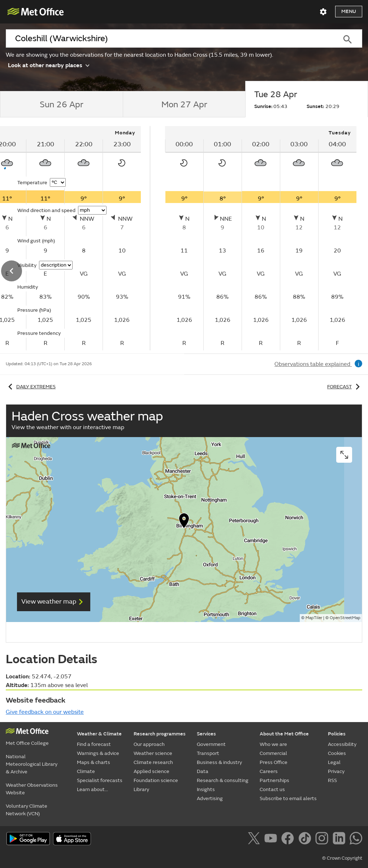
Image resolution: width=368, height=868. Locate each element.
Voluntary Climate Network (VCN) (27, 810)
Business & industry (219, 762)
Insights (206, 789)
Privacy (336, 771)
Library (141, 789)
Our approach (149, 744)
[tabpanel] (261, 238)
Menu (349, 11)
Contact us (272, 789)
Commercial (273, 753)
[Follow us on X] (255, 839)
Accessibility (342, 744)
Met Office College (27, 743)
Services (206, 734)
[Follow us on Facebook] (289, 839)
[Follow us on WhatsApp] (356, 839)
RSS (332, 780)
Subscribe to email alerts (288, 798)
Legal (334, 762)
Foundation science (156, 780)
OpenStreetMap (345, 618)
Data (203, 771)
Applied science (151, 771)
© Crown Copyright (342, 858)
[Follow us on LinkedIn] (340, 839)
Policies (337, 734)
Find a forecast (94, 744)
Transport (208, 753)
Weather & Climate (99, 734)
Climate (86, 771)
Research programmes (160, 734)
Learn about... (92, 789)
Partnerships (274, 780)
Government (211, 744)
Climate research (153, 762)
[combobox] (169, 39)
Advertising (210, 798)
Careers (269, 771)
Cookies (337, 753)
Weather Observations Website (32, 789)
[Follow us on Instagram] (323, 839)
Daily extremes (31, 387)
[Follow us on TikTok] (306, 839)
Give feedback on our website (45, 712)
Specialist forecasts (100, 780)
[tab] (61, 104)
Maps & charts (94, 762)
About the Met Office (284, 734)
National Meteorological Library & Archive (32, 764)
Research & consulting (223, 780)
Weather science (153, 753)
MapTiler (314, 618)
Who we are (273, 744)
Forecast (345, 387)
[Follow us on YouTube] (272, 839)
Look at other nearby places (49, 65)
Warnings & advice (98, 753)
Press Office (274, 762)
